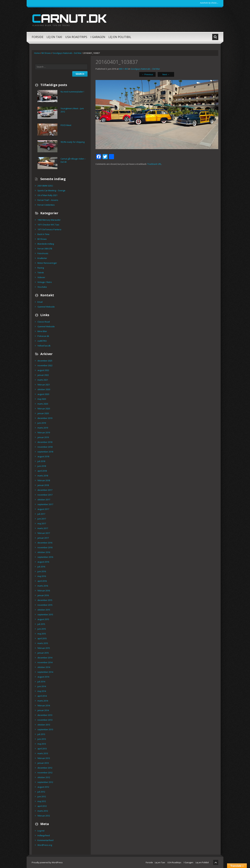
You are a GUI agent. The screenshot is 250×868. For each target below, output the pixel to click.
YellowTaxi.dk (44, 346)
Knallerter (42, 258)
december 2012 (45, 768)
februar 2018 (44, 480)
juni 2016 (42, 571)
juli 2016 (41, 567)
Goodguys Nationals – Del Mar (145, 69)
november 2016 (45, 547)
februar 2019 (44, 432)
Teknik (41, 273)
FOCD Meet (66, 125)
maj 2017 (42, 523)
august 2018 (43, 456)
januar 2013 (43, 763)
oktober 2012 (44, 777)
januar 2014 (43, 710)
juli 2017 (41, 514)
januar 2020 (43, 413)
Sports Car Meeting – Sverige (51, 190)
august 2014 (43, 677)
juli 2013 (41, 734)
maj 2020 (42, 399)
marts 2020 (43, 404)
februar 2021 (44, 385)
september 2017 (45, 504)
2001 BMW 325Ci (45, 186)
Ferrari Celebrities (46, 205)
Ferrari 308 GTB (45, 249)
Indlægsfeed (44, 835)
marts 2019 (43, 428)
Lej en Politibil (120, 37)
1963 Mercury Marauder (49, 220)
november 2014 (45, 662)
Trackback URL (154, 164)
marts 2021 (43, 380)
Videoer (41, 277)
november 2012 (45, 773)
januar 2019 (43, 437)
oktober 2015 (44, 610)
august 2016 (43, 562)
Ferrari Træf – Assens (48, 200)
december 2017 (45, 490)
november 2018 (45, 447)
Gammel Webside (46, 307)
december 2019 (45, 418)
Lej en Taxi (54, 37)
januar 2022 (43, 375)
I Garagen (98, 37)
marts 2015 (43, 643)
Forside (38, 37)
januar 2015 (43, 653)
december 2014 (45, 658)
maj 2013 (42, 744)
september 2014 (45, 672)
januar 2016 (43, 595)
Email (40, 302)
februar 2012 (44, 816)
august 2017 (43, 509)
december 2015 (45, 600)
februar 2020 (44, 409)
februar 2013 (44, 758)
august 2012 (43, 787)
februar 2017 (44, 533)
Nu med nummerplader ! (72, 92)
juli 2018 (41, 461)
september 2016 (45, 557)
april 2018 (42, 471)
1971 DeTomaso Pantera (49, 229)
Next (166, 74)
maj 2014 (42, 691)
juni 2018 (42, 466)
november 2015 (45, 605)
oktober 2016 (44, 552)
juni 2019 (42, 423)
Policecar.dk (43, 336)
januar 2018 (43, 485)
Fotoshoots (43, 253)
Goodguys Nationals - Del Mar (67, 53)
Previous (147, 74)
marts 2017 (43, 528)
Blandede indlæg (46, 244)
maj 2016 (42, 576)
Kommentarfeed (45, 840)
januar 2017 (43, 538)
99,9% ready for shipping (73, 142)
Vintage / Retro (45, 282)
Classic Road (44, 322)
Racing (41, 268)
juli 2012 (41, 792)
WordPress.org (45, 845)
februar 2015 (44, 648)
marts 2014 (43, 701)
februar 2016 (44, 591)
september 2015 (45, 614)
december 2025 (45, 361)
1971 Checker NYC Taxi (48, 225)
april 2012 (42, 806)
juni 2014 (42, 686)
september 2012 (45, 782)
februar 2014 (44, 705)
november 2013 (45, 720)
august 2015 (43, 619)
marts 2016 (43, 586)
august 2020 (43, 394)
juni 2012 (42, 796)
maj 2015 (42, 634)
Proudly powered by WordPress (47, 862)
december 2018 (45, 442)
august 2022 (43, 370)
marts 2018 (43, 476)
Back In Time (43, 234)
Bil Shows (46, 53)
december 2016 (45, 543)
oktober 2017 (44, 500)
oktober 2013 (44, 725)
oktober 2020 (44, 389)
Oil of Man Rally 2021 (47, 195)
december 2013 (45, 715)
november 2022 (45, 365)
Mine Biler (42, 331)
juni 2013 (42, 739)
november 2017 (45, 495)
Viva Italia (42, 287)
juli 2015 (41, 624)
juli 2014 (41, 682)
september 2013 (45, 729)
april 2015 (42, 638)
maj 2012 (42, 801)
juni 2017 (42, 519)
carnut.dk (69, 18)
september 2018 (45, 452)
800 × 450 (123, 69)
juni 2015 (42, 629)
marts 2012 (43, 811)
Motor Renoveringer (47, 263)
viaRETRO (42, 341)
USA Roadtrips (76, 37)
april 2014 (42, 696)
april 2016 (42, 581)
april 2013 (42, 749)
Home (37, 53)
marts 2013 (43, 753)
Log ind (41, 831)
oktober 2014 (44, 667)
